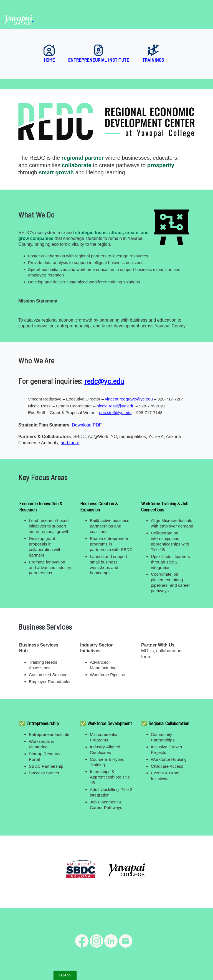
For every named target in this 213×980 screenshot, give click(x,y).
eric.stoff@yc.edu (115, 413)
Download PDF (87, 425)
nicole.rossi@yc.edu (115, 406)
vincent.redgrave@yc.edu (129, 399)
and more (70, 443)
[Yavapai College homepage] (19, 20)
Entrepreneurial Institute (98, 54)
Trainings (153, 54)
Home (49, 54)
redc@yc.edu (104, 381)
